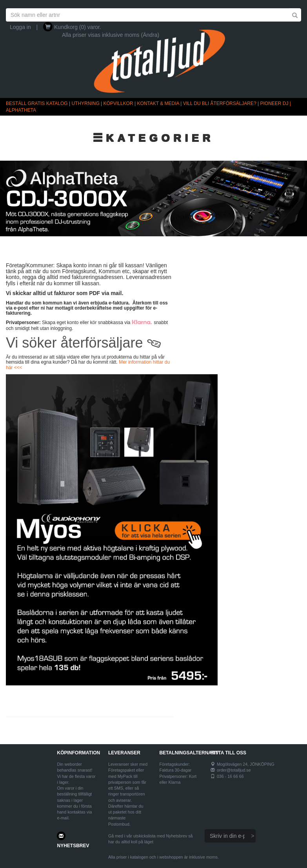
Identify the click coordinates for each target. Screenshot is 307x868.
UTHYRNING (85, 103)
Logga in (20, 27)
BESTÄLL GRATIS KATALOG (37, 103)
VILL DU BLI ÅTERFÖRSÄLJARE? (220, 103)
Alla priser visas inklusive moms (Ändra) (111, 35)
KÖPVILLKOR (118, 103)
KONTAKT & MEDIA (158, 103)
